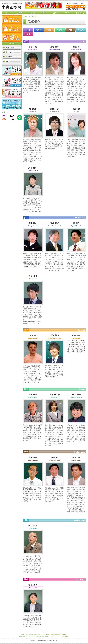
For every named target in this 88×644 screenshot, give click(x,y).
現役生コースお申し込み (43, 636)
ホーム (8, 13)
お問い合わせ (80, 13)
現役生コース (32, 634)
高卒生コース (24, 634)
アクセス (68, 13)
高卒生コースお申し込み (30, 636)
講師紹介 (44, 13)
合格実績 (20, 13)
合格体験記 (32, 13)
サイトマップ (59, 636)
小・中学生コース (40, 634)
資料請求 (56, 13)
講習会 (48, 634)
